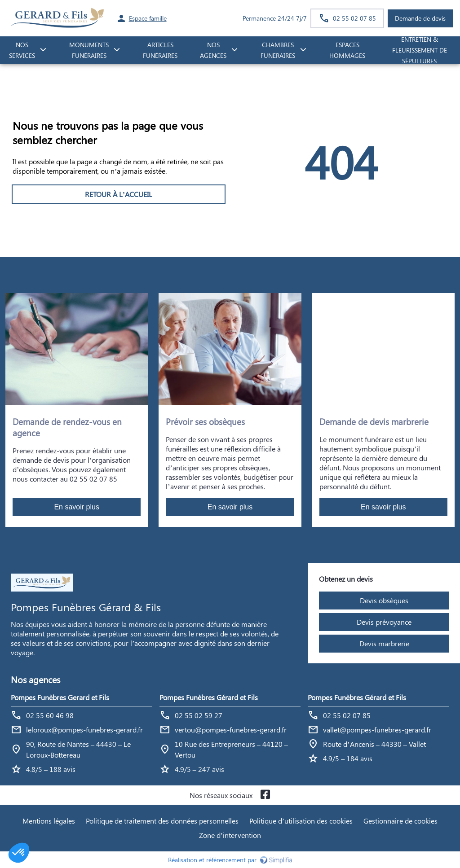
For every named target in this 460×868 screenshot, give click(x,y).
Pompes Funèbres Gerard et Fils (60, 697)
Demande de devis (420, 18)
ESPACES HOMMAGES (347, 50)
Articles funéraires (160, 50)
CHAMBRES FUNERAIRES (278, 50)
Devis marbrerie (384, 643)
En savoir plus (77, 507)
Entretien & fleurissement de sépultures (420, 50)
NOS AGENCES (213, 50)
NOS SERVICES (22, 50)
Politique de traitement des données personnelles (162, 821)
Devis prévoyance (384, 622)
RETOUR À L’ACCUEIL (119, 194)
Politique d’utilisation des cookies (301, 821)
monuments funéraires (89, 50)
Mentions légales (49, 821)
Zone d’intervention (230, 835)
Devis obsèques (384, 600)
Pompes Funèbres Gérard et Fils (209, 697)
